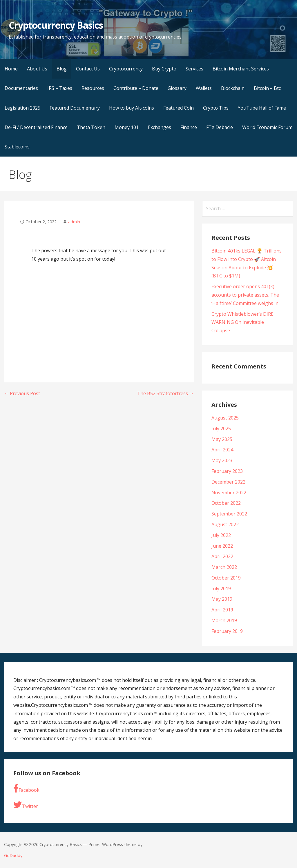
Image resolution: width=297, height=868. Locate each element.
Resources (93, 88)
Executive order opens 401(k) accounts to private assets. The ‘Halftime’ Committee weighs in (245, 295)
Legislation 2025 (22, 108)
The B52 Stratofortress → (165, 393)
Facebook (26, 789)
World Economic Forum (267, 127)
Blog (62, 69)
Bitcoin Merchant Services (241, 69)
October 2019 (226, 578)
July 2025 (221, 428)
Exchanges (160, 127)
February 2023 (227, 471)
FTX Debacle (220, 127)
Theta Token (91, 127)
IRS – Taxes (60, 88)
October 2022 (226, 503)
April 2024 (222, 450)
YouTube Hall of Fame (262, 108)
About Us (37, 69)
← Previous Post (22, 393)
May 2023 (222, 460)
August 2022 (225, 524)
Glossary (177, 88)
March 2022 (224, 567)
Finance (189, 127)
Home (11, 69)
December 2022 (228, 482)
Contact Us (88, 69)
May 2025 (222, 439)
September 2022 (229, 514)
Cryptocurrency (126, 69)
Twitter (26, 805)
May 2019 (222, 599)
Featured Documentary (75, 108)
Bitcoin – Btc (267, 88)
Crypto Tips (216, 108)
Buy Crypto (164, 69)
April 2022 (222, 556)
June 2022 (222, 546)
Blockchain (233, 88)
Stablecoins (17, 147)
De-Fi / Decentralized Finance (36, 127)
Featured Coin (179, 108)
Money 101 (127, 127)
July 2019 (221, 589)
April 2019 (222, 610)
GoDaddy (13, 855)
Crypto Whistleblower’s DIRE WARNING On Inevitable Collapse (242, 322)
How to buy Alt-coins (132, 108)
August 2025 (225, 418)
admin (74, 222)
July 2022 (221, 535)
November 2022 (229, 493)
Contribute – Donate (136, 88)
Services (194, 69)
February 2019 (227, 631)
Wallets (204, 88)
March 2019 (224, 620)
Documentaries (21, 88)
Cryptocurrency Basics (56, 25)
